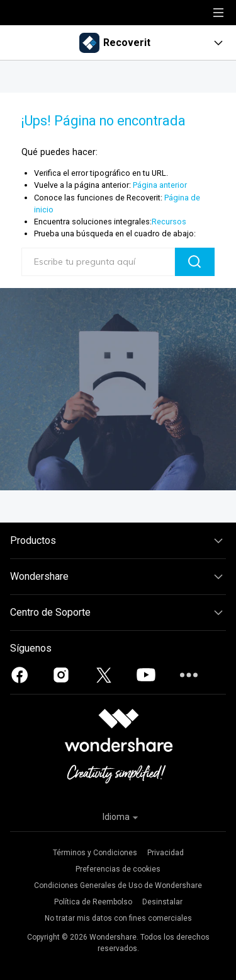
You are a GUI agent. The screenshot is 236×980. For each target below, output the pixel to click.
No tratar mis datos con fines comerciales (118, 918)
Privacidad (166, 853)
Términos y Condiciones (95, 853)
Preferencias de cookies (118, 869)
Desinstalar (162, 902)
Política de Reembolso (93, 902)
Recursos (169, 222)
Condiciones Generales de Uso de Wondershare (118, 885)
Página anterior (160, 185)
